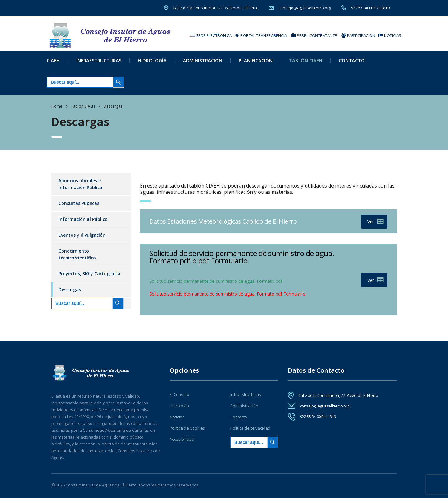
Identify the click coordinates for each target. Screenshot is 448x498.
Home (57, 110)
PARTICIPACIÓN (358, 35)
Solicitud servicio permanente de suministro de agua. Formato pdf (216, 285)
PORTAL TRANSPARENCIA (261, 35)
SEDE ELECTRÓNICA (211, 35)
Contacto (352, 65)
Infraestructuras (99, 65)
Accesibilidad (182, 439)
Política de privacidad (250, 428)
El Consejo (179, 394)
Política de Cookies (187, 428)
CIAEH (53, 65)
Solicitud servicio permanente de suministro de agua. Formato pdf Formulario (227, 298)
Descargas (70, 293)
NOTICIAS (390, 35)
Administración (203, 65)
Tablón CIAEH (306, 65)
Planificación (256, 65)
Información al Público (83, 223)
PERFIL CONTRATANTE (314, 35)
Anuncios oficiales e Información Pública (80, 188)
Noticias (177, 417)
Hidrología (152, 65)
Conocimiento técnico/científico (77, 258)
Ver (375, 226)
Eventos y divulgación (82, 239)
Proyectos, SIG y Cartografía (89, 278)
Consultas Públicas (79, 207)
